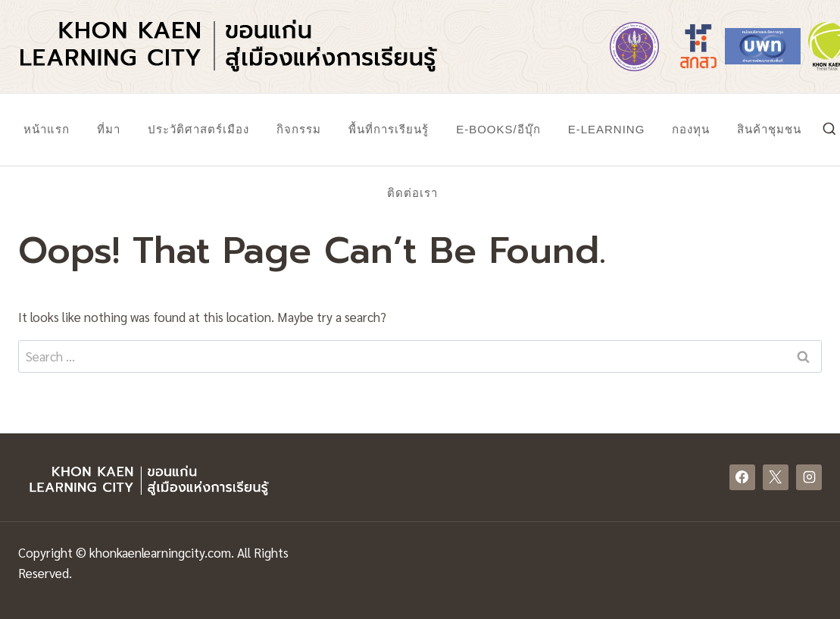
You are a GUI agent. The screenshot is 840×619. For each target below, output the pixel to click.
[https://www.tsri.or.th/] (698, 46)
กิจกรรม (299, 129)
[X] (776, 477)
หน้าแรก (47, 129)
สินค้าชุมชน (769, 129)
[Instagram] (809, 477)
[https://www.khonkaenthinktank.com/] (827, 46)
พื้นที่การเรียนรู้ (389, 129)
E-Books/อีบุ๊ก (498, 129)
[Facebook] (742, 477)
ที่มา (109, 129)
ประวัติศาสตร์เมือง (198, 129)
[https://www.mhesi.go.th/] (634, 46)
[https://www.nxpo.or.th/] (763, 46)
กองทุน (691, 129)
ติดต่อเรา (412, 193)
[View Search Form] (829, 130)
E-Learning (607, 129)
